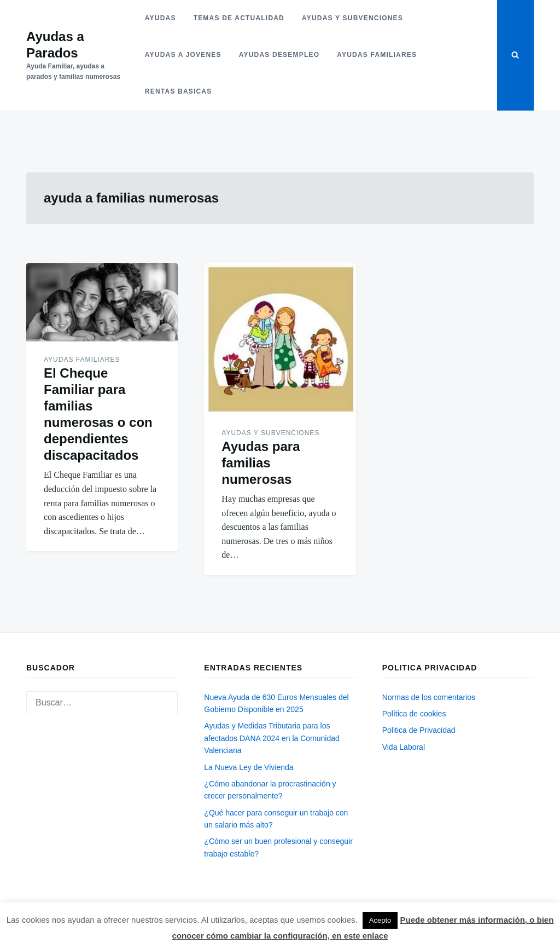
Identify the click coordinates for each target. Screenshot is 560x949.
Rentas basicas (179, 91)
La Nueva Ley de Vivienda (249, 767)
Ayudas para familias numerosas (261, 463)
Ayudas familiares (377, 55)
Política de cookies (414, 714)
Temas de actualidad (239, 18)
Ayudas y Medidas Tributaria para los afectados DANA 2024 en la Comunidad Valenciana (272, 738)
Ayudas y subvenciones (352, 18)
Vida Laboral (404, 747)
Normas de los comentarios (429, 697)
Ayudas (161, 18)
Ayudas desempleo (279, 55)
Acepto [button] (380, 920)
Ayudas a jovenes (183, 55)
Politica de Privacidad (419, 730)
